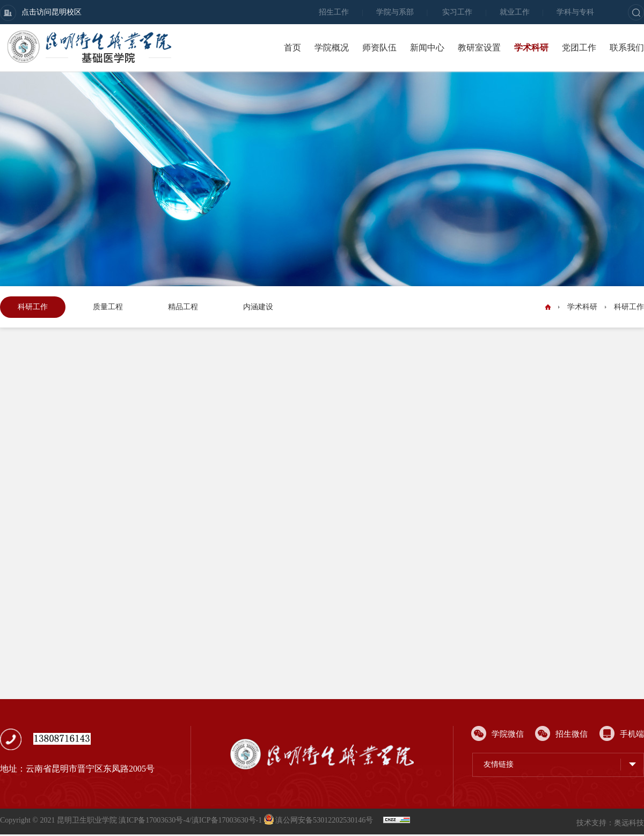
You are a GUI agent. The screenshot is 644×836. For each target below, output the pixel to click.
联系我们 (627, 48)
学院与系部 (395, 12)
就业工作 (515, 12)
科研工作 (33, 307)
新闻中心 (427, 48)
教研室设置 (479, 48)
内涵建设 (258, 307)
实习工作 (457, 12)
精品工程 (183, 307)
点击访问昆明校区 (41, 13)
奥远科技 (629, 823)
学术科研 (531, 48)
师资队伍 (379, 48)
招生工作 (334, 12)
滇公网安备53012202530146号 (320, 820)
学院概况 (332, 48)
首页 (292, 48)
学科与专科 (575, 12)
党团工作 (579, 48)
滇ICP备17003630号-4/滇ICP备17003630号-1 (190, 820)
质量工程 (108, 307)
